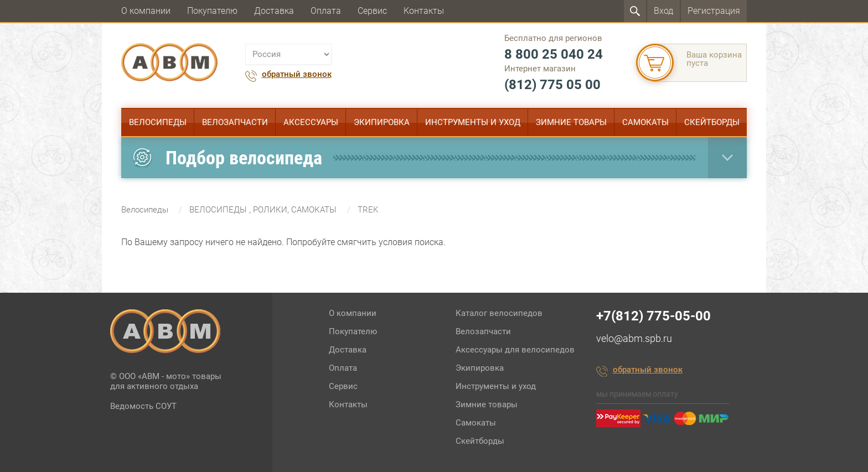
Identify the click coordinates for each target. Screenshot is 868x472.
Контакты (424, 11)
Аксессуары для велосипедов (515, 350)
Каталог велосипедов (499, 313)
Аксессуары (311, 122)
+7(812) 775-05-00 (653, 316)
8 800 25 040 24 (554, 54)
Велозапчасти (235, 122)
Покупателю (212, 11)
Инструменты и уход (473, 122)
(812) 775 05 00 (552, 85)
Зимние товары (571, 122)
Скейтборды (712, 122)
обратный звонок (297, 75)
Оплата (326, 11)
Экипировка (382, 122)
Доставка (274, 11)
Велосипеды (158, 122)
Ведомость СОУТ (143, 406)
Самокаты (645, 122)
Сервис (372, 11)
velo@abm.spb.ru (634, 338)
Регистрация (714, 11)
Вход (663, 11)
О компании (146, 11)
